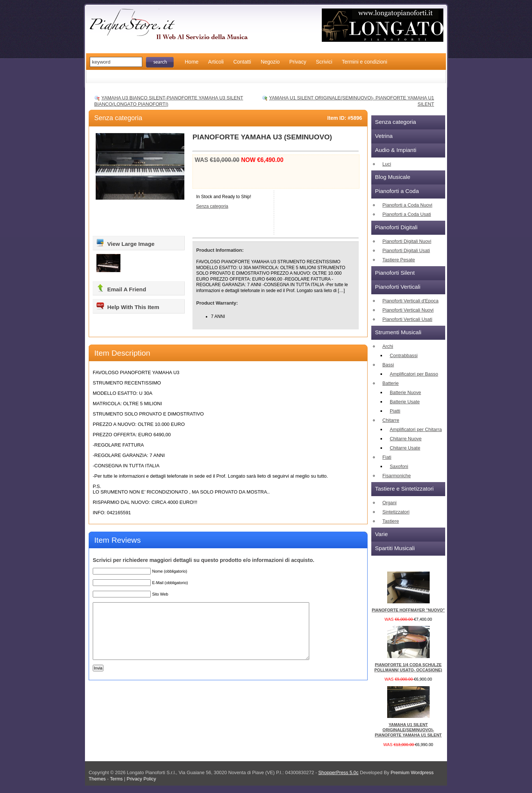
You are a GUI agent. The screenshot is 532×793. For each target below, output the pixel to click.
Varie (381, 534)
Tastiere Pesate (399, 260)
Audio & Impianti (396, 150)
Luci (387, 164)
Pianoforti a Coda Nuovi (407, 205)
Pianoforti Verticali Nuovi (408, 310)
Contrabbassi (404, 355)
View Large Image (125, 243)
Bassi (388, 365)
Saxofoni (399, 466)
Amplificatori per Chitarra (416, 429)
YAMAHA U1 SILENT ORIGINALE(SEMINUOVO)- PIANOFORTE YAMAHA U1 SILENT (408, 730)
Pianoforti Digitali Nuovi (407, 241)
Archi (388, 346)
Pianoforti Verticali (398, 287)
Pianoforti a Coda (397, 191)
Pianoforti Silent (395, 273)
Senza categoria (118, 118)
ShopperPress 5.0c (339, 772)
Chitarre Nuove (406, 439)
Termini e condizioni (364, 62)
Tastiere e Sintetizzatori (404, 489)
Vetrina (384, 136)
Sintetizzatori (396, 512)
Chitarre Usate (405, 448)
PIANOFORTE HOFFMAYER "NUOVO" (408, 610)
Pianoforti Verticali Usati (407, 319)
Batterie (391, 383)
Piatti (395, 411)
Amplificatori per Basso (414, 374)
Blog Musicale (393, 177)
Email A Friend (121, 288)
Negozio (270, 62)
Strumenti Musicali (398, 332)
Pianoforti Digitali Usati (406, 250)
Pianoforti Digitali (396, 227)
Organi (389, 503)
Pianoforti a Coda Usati (407, 214)
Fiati (387, 457)
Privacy (298, 62)
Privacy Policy (141, 779)
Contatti (242, 62)
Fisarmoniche (397, 476)
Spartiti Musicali (395, 548)
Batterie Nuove (405, 392)
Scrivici (324, 62)
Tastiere (391, 521)
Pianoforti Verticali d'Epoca (410, 301)
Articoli (216, 62)
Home (192, 62)
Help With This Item (127, 306)
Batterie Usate (405, 402)
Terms (117, 779)
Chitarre (391, 420)
